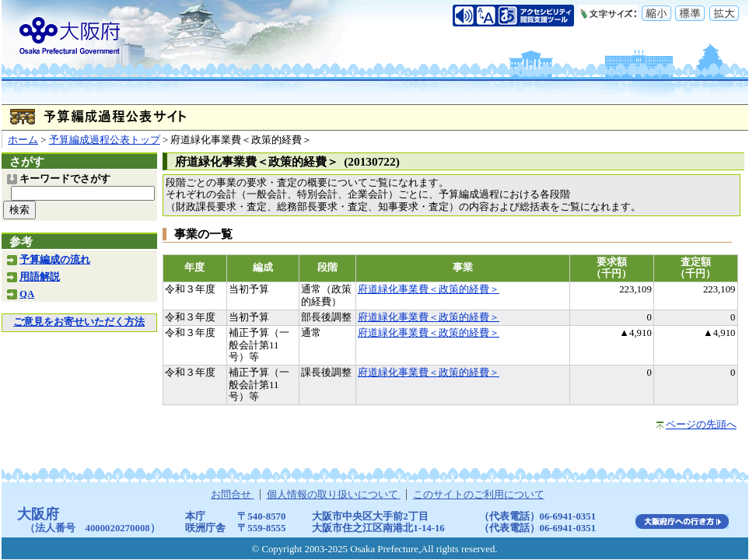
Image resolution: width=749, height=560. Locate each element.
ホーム (23, 140)
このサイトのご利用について (479, 495)
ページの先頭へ (701, 425)
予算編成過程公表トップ (105, 140)
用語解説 (40, 277)
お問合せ (232, 495)
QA (27, 294)
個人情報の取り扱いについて (334, 495)
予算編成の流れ (55, 260)
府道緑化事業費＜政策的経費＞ (429, 289)
